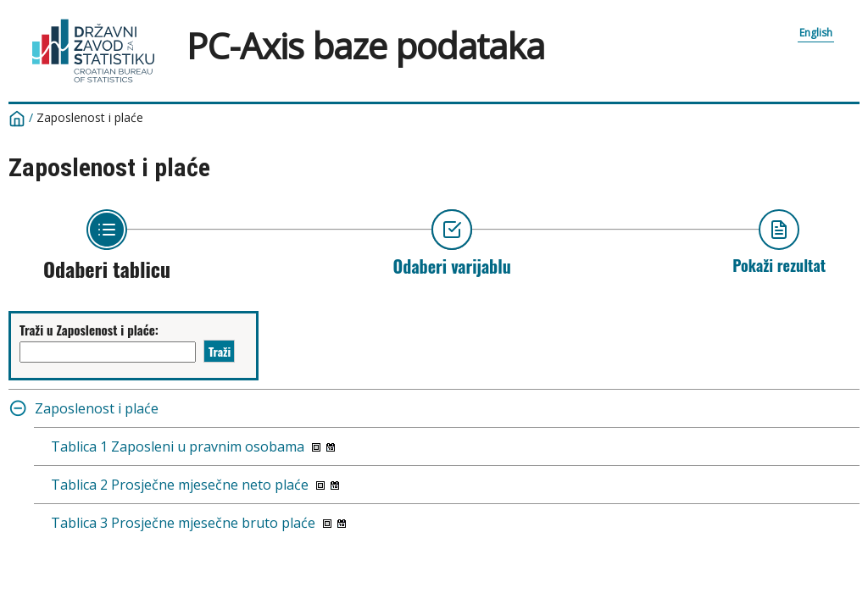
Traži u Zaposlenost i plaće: (89, 330)
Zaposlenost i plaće (90, 117)
